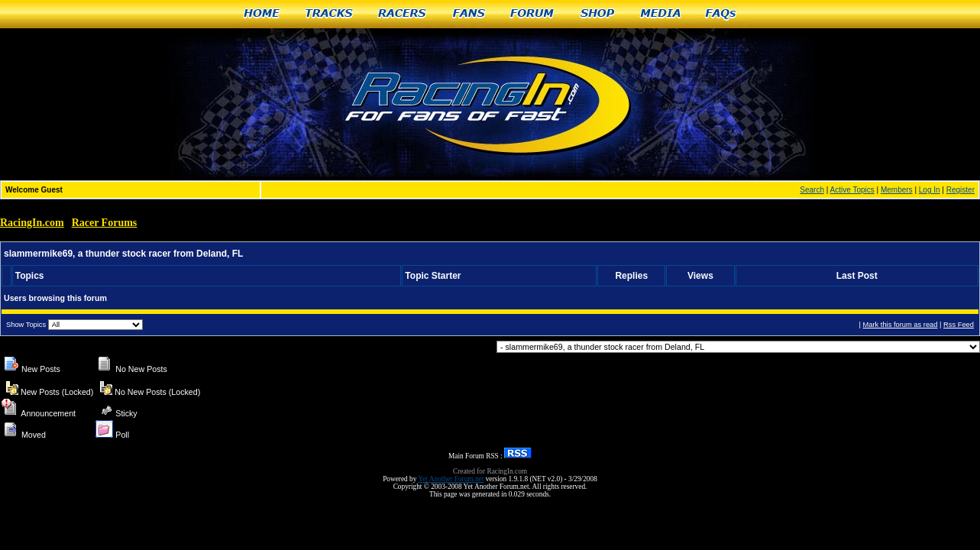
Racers (403, 14)
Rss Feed (959, 325)
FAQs (721, 14)
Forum (533, 14)
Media (661, 14)
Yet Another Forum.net (451, 479)
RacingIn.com (32, 223)
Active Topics (852, 190)
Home (262, 14)
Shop (598, 14)
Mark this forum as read (900, 325)
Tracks (329, 14)
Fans (469, 14)
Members (897, 190)
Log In (930, 190)
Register (961, 190)
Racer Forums (105, 223)
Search (812, 190)
